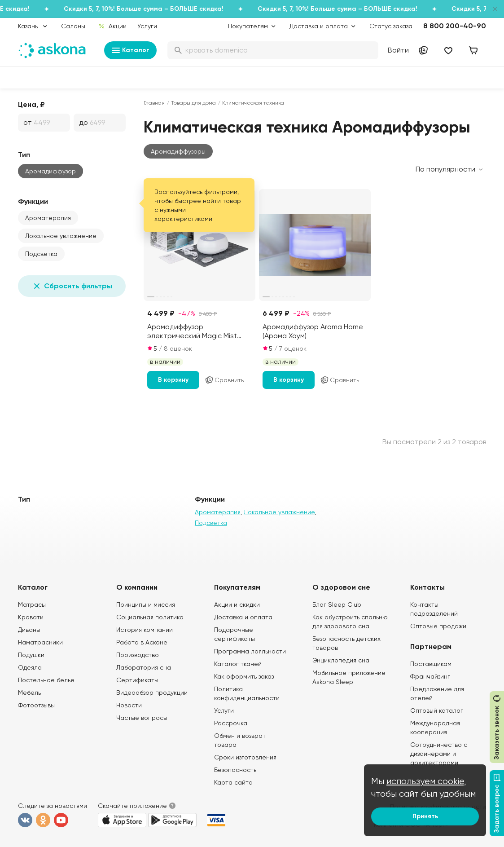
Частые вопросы (142, 718)
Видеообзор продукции (152, 693)
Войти (398, 50)
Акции (112, 26)
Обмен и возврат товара (240, 740)
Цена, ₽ (31, 104)
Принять (425, 816)
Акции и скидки (237, 604)
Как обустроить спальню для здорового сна (350, 622)
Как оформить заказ (244, 676)
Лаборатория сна (144, 667)
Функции (33, 201)
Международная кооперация (435, 728)
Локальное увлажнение (61, 236)
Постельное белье (46, 680)
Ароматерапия (48, 218)
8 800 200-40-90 (455, 26)
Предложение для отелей (437, 693)
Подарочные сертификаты (234, 634)
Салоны (73, 26)
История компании (145, 630)
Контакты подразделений (434, 609)
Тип (24, 155)
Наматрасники (40, 642)
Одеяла (30, 667)
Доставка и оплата (243, 617)
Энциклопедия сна (341, 660)
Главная (154, 103)
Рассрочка (231, 723)
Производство (138, 655)
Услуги (147, 26)
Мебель (29, 693)
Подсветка (41, 254)
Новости (129, 705)
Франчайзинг (430, 676)
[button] (178, 151)
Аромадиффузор (50, 171)
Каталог (130, 50)
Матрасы (32, 604)
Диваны (29, 630)
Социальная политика (150, 617)
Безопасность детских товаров (346, 643)
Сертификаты (137, 680)
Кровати (31, 617)
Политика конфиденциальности (247, 693)
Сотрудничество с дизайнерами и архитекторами (439, 754)
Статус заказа (391, 26)
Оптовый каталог (437, 710)
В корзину (173, 380)
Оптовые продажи (438, 626)
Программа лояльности (250, 651)
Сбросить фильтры (72, 286)
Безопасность (235, 770)
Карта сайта (233, 782)
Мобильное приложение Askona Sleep (349, 677)
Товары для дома (193, 103)
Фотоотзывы (36, 705)
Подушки (31, 655)
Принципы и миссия (146, 604)
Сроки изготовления (245, 757)
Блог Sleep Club (337, 604)
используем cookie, (426, 781)
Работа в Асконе (142, 642)
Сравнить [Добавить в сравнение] (224, 380)
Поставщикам (431, 664)
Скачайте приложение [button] (132, 806)
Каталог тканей (238, 664)
